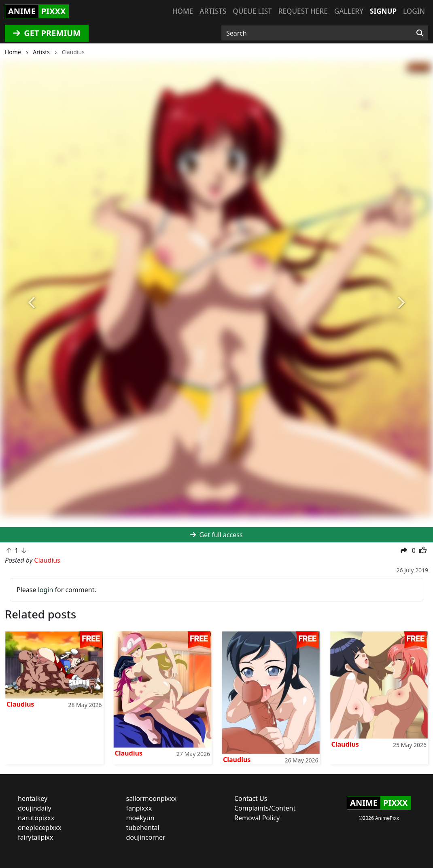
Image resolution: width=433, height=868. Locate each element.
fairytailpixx (35, 837)
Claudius (20, 704)
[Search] (420, 33)
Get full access (216, 535)
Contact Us (251, 798)
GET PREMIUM (47, 33)
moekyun (140, 818)
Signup (383, 11)
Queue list (252, 11)
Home (183, 11)
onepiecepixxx (40, 828)
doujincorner (146, 837)
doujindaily (35, 808)
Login (414, 11)
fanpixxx (139, 808)
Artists (213, 11)
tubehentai (143, 828)
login (46, 590)
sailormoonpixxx (152, 798)
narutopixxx (36, 818)
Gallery (349, 11)
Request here (303, 11)
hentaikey (33, 798)
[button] (33, 303)
